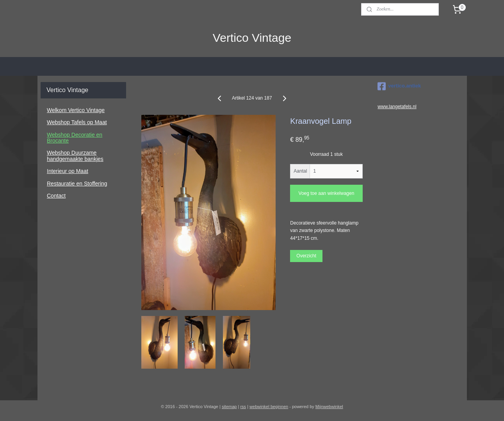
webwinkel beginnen (269, 407)
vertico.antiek (399, 86)
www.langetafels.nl (397, 107)
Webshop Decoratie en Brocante (75, 138)
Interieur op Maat (68, 171)
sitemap (229, 407)
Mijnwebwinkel (329, 407)
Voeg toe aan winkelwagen (327, 193)
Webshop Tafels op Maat (77, 122)
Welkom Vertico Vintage (76, 110)
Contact (56, 196)
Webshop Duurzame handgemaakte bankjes (75, 156)
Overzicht (307, 255)
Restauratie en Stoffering (77, 184)
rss (243, 407)
